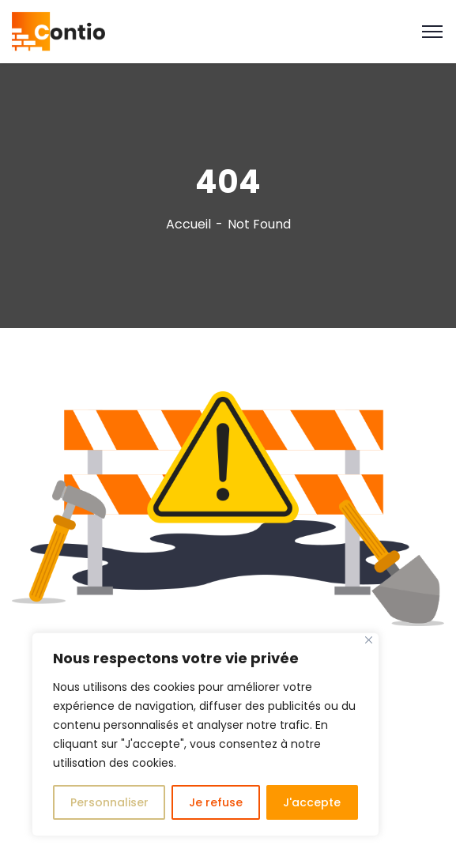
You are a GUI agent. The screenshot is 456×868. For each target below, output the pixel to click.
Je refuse (216, 802)
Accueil (188, 224)
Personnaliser (109, 802)
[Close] (369, 640)
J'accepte (312, 802)
